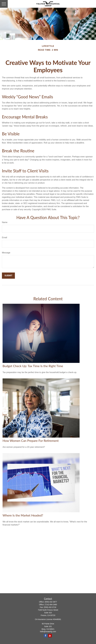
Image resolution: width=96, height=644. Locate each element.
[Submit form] (8, 276)
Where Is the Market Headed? (23, 515)
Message (6, 253)
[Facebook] (45, 636)
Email (4, 237)
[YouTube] (50, 636)
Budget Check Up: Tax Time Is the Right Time (33, 366)
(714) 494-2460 (51, 605)
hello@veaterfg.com (48, 632)
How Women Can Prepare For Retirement (31, 441)
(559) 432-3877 (51, 602)
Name (5, 222)
